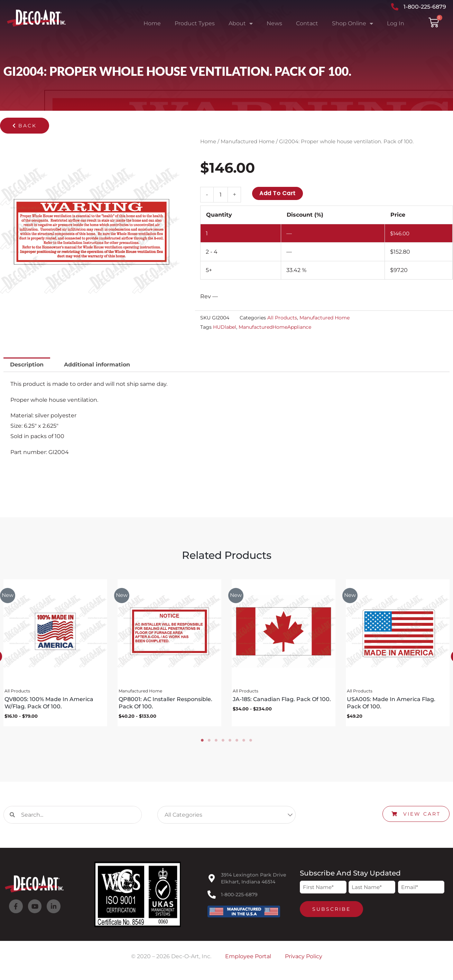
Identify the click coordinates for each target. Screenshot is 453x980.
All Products (282, 318)
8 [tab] (251, 743)
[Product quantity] (221, 195)
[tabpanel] (168, 654)
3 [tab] (216, 743)
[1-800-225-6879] (212, 897)
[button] (25, 126)
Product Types (195, 23)
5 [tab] (230, 743)
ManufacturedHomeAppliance (275, 327)
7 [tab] (244, 743)
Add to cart (278, 193)
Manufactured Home (248, 142)
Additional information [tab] (97, 365)
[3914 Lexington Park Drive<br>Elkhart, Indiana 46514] (212, 881)
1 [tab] (202, 743)
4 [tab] (223, 743)
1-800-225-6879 (239, 897)
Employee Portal (248, 959)
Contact (307, 23)
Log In (396, 23)
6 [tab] (237, 743)
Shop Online (353, 24)
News (274, 23)
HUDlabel (225, 327)
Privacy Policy (304, 959)
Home (152, 23)
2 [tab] (209, 743)
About (241, 24)
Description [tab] (27, 365)
